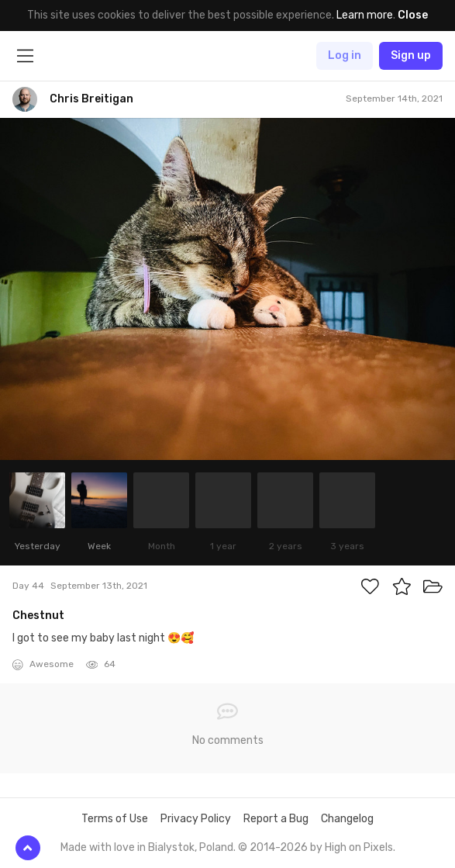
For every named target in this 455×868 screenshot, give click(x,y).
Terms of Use (115, 819)
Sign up (411, 55)
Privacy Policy (196, 819)
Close (413, 15)
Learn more (365, 15)
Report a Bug (276, 819)
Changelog (347, 819)
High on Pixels (359, 847)
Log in (345, 55)
